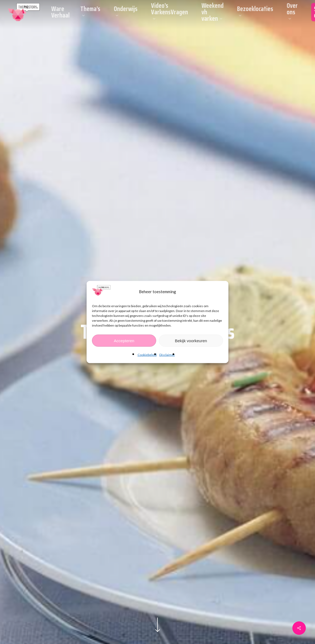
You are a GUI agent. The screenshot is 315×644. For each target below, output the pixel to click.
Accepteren (124, 340)
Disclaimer (167, 355)
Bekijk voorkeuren (191, 340)
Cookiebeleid (147, 355)
